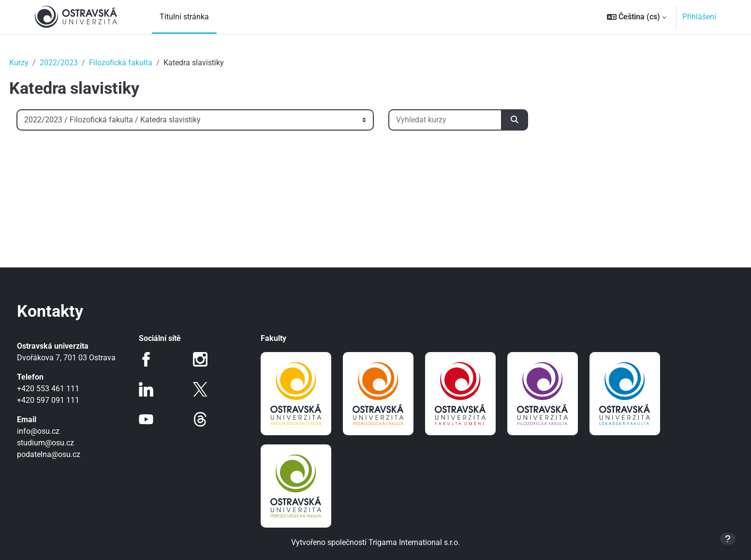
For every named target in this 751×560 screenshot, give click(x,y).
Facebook (158, 359)
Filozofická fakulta (139, 63)
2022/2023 (77, 63)
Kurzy (37, 63)
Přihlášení (699, 17)
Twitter (206, 389)
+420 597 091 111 (66, 400)
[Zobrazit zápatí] (728, 539)
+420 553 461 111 (66, 389)
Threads (206, 419)
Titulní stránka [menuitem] (184, 17)
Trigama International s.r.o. (414, 542)
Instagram (206, 359)
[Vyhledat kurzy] (463, 120)
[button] (637, 17)
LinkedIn (158, 389)
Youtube (158, 419)
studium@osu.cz (63, 443)
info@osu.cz (56, 431)
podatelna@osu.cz (66, 454)
